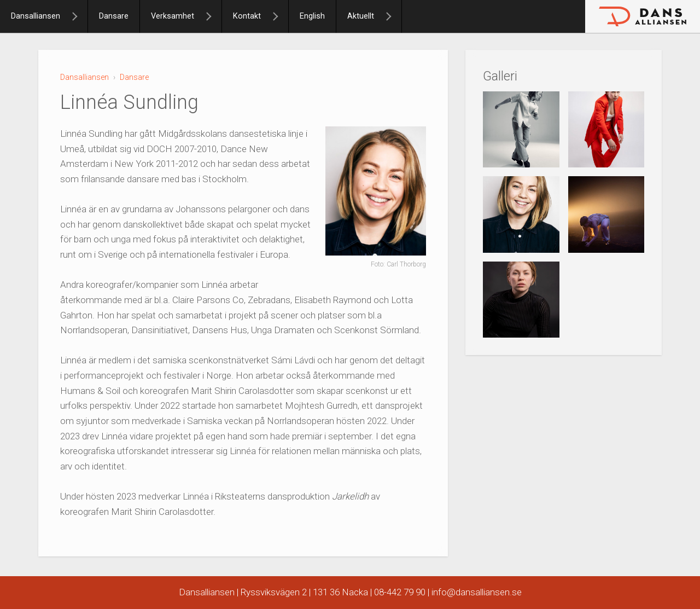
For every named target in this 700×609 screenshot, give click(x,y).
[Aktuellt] (393, 16)
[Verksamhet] (213, 16)
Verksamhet (173, 16)
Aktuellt (361, 16)
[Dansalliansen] (79, 16)
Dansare (114, 16)
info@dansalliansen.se (477, 592)
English (312, 16)
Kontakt (247, 16)
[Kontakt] (280, 16)
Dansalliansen (36, 16)
